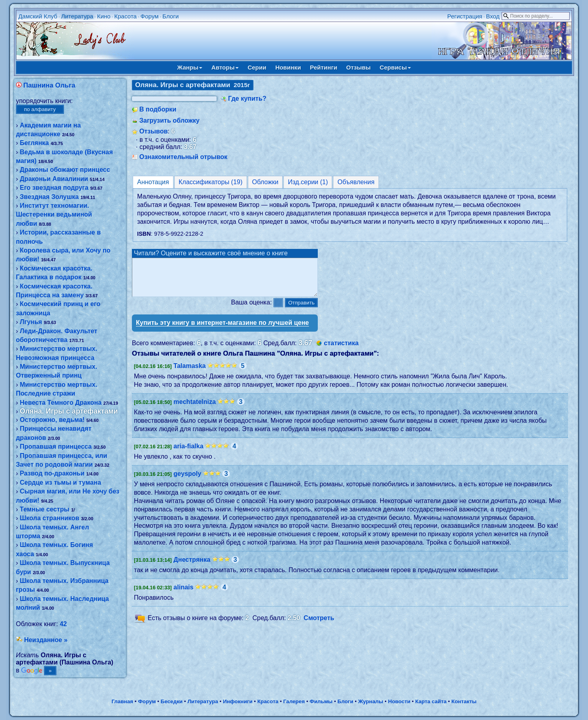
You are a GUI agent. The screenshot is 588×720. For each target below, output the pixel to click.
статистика (341, 350)
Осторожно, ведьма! (52, 420)
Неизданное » (46, 640)
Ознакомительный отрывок (183, 157)
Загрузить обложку (169, 120)
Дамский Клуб (38, 16)
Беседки (172, 701)
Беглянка (34, 143)
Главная (122, 701)
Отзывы (358, 67)
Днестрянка (192, 567)
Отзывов (153, 131)
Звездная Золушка (49, 197)
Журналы (371, 701)
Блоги (170, 16)
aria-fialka (188, 453)
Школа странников (49, 518)
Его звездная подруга (54, 188)
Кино (104, 16)
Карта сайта (431, 701)
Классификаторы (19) (211, 182)
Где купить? (247, 98)
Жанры (190, 67)
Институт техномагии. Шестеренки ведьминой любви (54, 215)
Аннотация (153, 182)
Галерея (294, 701)
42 (63, 624)
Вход (493, 16)
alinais (183, 594)
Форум (149, 16)
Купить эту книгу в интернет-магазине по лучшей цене (222, 330)
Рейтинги (323, 67)
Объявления (356, 182)
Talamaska (190, 373)
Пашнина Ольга (49, 85)
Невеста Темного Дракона (61, 403)
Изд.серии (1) (308, 182)
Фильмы (321, 701)
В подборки (158, 109)
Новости (399, 701)
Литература (77, 16)
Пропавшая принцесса (56, 447)
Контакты (464, 701)
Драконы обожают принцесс (65, 170)
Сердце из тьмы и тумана (60, 482)
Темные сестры (44, 509)
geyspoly (187, 481)
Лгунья (31, 322)
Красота (126, 16)
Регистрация (465, 16)
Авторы (225, 67)
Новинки (288, 67)
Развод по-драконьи (52, 473)
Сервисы (395, 67)
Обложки (265, 182)
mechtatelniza (195, 409)
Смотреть (319, 625)
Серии (257, 67)
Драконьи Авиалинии (54, 179)
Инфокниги (238, 701)
